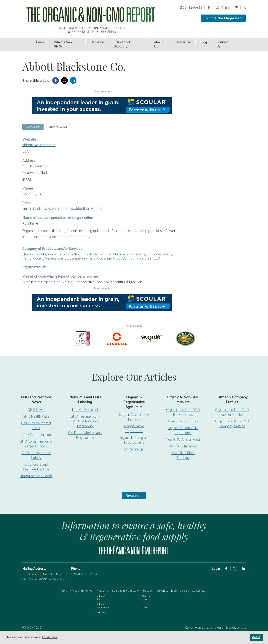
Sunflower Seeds (159, 245)
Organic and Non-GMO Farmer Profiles (232, 403)
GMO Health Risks (36, 407)
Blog (174, 581)
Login (216, 559)
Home (63, 581)
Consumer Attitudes (183, 412)
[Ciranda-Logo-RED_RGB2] (117, 329)
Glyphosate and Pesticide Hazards (36, 457)
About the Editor (146, 588)
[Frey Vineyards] (83, 329)
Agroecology (134, 440)
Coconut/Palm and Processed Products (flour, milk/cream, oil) (114, 249)
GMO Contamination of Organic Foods (36, 434)
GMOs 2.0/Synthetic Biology (36, 446)
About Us (147, 581)
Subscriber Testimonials (103, 596)
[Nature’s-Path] (185, 329)
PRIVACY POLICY (33, 618)
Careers (184, 581)
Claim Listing (33, 117)
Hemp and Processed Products (122, 245)
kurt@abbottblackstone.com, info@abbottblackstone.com (65, 199)
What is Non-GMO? (82, 581)
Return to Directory (58, 118)
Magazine (102, 581)
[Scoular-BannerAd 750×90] (102, 97)
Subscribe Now (101, 588)
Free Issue (101, 603)
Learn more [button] (50, 637)
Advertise (163, 581)
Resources (134, 486)
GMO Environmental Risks (36, 416)
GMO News (36, 400)
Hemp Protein (33, 249)
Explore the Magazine (223, 18)
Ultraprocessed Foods (36, 467)
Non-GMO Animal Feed (183, 430)
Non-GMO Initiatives (183, 437)
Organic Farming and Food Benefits (134, 431)
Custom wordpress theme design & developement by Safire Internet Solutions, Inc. (215, 621)
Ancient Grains (55, 249)
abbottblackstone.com (39, 136)
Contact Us (199, 581)
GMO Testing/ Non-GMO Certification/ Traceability (85, 412)
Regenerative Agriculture (134, 419)
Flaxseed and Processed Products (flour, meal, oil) (60, 245)
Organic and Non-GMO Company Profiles (232, 414)
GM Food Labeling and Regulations (85, 426)
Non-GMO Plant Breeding (183, 446)
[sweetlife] (151, 329)
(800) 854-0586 (191, 7)
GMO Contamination (36, 425)
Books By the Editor (148, 596)
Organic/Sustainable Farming (134, 408)
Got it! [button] (256, 637)
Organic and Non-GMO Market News (183, 403)
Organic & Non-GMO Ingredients (183, 421)
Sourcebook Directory (125, 581)
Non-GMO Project (85, 400)
